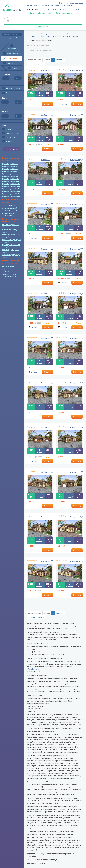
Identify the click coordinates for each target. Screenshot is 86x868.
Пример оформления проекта (53, 34)
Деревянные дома (9, 269)
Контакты (67, 36)
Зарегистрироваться (74, 3)
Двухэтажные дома (10, 210)
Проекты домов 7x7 (10, 169)
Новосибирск (67, 5)
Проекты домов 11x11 (11, 191)
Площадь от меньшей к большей (39, 50)
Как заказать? (32, 5)
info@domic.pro (33, 669)
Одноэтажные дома (10, 205)
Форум (75, 36)
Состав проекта (33, 34)
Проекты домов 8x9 (10, 174)
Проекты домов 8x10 (11, 176)
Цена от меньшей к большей (38, 45)
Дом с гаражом (8, 215)
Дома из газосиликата (11, 276)
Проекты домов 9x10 (11, 179)
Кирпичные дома (9, 266)
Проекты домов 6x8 (10, 166)
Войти (62, 3)
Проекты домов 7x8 (10, 171)
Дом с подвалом (9, 213)
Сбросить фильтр (12, 149)
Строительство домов (35, 36)
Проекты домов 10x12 (11, 189)
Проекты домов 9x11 (11, 181)
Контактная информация (51, 5)
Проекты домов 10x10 (11, 184)
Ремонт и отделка (54, 36)
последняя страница (36, 64)
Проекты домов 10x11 (11, 186)
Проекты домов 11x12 (11, 194)
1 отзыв (64, 104)
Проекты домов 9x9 (10, 164)
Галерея (78, 34)
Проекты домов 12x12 (11, 196)
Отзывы (69, 34)
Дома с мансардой (10, 208)
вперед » (60, 60)
